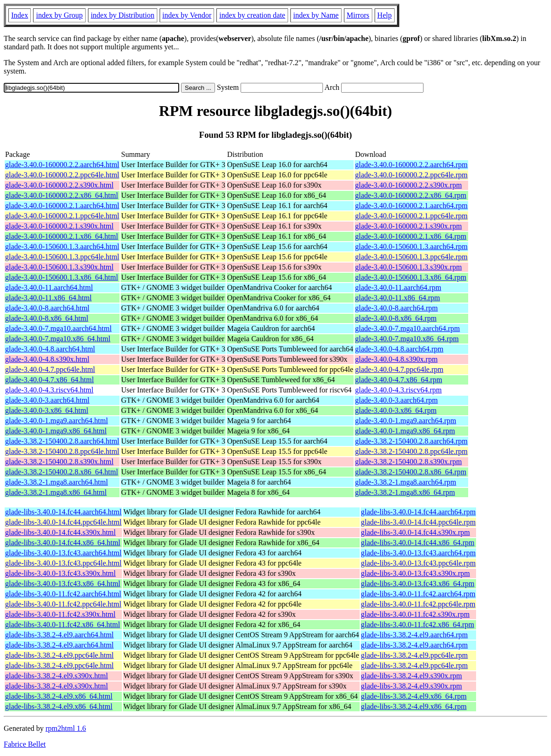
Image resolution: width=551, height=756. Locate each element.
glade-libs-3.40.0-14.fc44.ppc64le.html (63, 522)
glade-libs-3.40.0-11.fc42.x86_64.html (63, 624)
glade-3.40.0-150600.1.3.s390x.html (59, 267)
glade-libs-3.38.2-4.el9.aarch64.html (59, 635)
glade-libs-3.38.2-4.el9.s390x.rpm (412, 676)
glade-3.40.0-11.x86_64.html (48, 298)
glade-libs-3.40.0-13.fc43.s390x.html (60, 573)
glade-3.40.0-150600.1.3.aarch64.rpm (411, 246)
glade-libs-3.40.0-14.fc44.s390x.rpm (416, 532)
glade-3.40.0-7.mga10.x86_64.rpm (407, 339)
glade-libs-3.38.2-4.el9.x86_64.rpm (414, 696)
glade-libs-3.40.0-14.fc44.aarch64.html (63, 512)
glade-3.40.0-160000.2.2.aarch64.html (62, 165)
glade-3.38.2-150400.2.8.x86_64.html (62, 472)
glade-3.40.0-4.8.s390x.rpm (396, 359)
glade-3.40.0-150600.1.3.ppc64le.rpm (411, 257)
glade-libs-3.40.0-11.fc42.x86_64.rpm (418, 624)
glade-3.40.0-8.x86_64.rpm (396, 318)
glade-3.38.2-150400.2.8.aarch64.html (62, 441)
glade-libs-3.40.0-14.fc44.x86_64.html (63, 543)
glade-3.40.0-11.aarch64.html (49, 287)
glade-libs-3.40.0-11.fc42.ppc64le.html (63, 604)
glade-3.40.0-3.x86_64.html (47, 410)
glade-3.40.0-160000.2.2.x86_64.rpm (411, 195)
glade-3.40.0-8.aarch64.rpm (396, 308)
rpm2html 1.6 (66, 728)
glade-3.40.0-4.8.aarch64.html (50, 349)
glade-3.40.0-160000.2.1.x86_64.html (62, 236)
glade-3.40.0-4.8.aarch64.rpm (399, 349)
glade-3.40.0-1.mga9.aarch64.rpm (406, 421)
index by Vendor (187, 15)
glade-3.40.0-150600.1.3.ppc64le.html (62, 257)
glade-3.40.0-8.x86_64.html (47, 318)
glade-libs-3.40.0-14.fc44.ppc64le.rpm (419, 522)
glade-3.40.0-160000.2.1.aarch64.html (62, 206)
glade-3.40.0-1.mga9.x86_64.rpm (405, 431)
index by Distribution (123, 15)
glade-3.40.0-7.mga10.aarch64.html (58, 328)
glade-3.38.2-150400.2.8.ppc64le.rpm (411, 451)
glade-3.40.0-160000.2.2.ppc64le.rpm (411, 175)
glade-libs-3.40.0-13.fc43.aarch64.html (63, 553)
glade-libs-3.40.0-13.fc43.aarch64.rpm (419, 553)
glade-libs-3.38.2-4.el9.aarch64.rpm (415, 635)
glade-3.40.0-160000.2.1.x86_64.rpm (411, 236)
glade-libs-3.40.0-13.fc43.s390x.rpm (416, 573)
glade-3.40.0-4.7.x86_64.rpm (399, 380)
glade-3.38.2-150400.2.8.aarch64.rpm (411, 441)
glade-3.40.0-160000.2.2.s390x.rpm (408, 185)
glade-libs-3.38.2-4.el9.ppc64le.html (59, 655)
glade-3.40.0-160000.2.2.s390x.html (59, 185)
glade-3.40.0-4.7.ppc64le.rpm (399, 369)
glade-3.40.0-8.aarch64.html (47, 308)
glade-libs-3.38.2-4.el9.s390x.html (57, 676)
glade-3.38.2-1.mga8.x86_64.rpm (405, 492)
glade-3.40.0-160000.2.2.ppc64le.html (62, 175)
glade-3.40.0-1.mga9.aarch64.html (57, 421)
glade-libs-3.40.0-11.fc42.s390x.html (60, 614)
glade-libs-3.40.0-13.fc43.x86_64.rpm (418, 584)
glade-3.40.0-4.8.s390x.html (47, 359)
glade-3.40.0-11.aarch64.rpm (398, 287)
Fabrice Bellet (25, 744)
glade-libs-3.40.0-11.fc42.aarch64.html (63, 594)
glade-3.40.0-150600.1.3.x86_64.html (62, 277)
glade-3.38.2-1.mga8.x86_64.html (56, 492)
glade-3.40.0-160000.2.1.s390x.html (59, 226)
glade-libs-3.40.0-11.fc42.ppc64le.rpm (418, 604)
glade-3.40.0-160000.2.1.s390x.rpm (408, 226)
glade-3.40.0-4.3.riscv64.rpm (398, 390)
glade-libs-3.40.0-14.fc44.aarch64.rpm (419, 512)
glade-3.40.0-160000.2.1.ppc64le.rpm (411, 216)
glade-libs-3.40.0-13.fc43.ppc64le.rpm (419, 563)
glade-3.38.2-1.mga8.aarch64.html (57, 482)
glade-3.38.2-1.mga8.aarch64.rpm (406, 482)
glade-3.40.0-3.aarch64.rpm (396, 400)
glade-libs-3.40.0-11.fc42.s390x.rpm (416, 614)
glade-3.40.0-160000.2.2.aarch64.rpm (411, 165)
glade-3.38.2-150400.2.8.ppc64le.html (62, 451)
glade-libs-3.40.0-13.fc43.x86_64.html (63, 584)
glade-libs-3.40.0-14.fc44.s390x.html (60, 532)
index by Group (59, 15)
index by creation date (252, 15)
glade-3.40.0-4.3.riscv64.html (49, 390)
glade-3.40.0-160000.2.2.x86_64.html (62, 195)
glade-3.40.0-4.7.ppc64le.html (50, 369)
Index (20, 15)
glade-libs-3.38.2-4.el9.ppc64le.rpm (415, 655)
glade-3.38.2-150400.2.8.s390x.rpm (408, 462)
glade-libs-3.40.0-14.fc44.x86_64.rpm (418, 543)
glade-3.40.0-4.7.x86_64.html (50, 380)
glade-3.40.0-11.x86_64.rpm (397, 298)
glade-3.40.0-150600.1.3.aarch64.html (62, 246)
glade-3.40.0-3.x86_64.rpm (396, 410)
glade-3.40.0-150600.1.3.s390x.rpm (408, 267)
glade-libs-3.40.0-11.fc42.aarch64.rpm (418, 594)
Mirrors (358, 15)
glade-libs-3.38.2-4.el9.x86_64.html (59, 696)
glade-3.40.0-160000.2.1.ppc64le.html (62, 216)
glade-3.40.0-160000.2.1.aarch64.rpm (411, 206)
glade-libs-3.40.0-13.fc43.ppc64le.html (63, 563)
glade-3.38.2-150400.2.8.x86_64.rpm (411, 472)
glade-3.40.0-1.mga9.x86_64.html (56, 431)
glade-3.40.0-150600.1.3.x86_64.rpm (411, 277)
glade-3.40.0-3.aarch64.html (47, 400)
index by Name (316, 15)
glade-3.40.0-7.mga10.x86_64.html (58, 339)
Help (385, 15)
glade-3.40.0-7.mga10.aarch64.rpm (407, 328)
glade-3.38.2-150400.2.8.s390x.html (59, 462)
